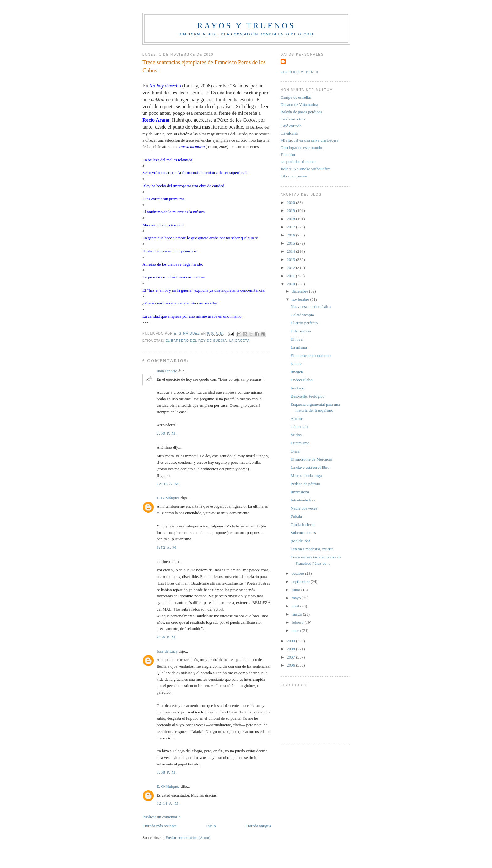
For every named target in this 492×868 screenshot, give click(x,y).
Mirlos (296, 435)
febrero (298, 622)
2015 (291, 243)
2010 (291, 284)
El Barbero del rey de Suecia (196, 341)
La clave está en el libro (310, 467)
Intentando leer (303, 500)
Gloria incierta (302, 524)
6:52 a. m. (167, 547)
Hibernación (301, 331)
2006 (291, 665)
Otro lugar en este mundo (301, 148)
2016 (291, 235)
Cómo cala (299, 427)
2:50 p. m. (167, 433)
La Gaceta (240, 341)
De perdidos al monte (298, 162)
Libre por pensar (294, 176)
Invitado (297, 388)
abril (296, 606)
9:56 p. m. (167, 637)
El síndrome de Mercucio (311, 459)
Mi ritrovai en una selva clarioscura (309, 140)
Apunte (297, 418)
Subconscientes (303, 533)
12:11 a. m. (168, 803)
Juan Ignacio (167, 371)
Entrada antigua (258, 826)
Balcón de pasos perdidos (301, 112)
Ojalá (295, 451)
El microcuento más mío (310, 355)
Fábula (296, 516)
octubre (298, 573)
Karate (296, 364)
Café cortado (291, 126)
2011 (291, 276)
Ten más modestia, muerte (312, 549)
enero (297, 630)
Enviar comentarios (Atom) (188, 837)
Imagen (297, 372)
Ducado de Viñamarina (299, 105)
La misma (299, 347)
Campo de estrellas (296, 97)
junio (297, 590)
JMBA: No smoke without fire (305, 169)
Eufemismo (300, 443)
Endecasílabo (301, 380)
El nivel (297, 339)
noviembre (301, 299)
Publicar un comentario (161, 817)
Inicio (211, 826)
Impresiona (300, 492)
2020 (291, 202)
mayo (297, 598)
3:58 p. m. (167, 772)
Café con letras (293, 119)
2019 (291, 211)
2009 (291, 641)
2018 (291, 219)
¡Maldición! (300, 541)
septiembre (301, 582)
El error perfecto (304, 323)
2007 (291, 657)
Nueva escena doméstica (311, 307)
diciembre (300, 291)
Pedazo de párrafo (305, 484)
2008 (291, 649)
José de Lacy (167, 651)
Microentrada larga (306, 476)
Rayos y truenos (246, 26)
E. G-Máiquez (168, 498)
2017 (291, 227)
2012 (291, 268)
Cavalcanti (289, 133)
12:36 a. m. (168, 484)
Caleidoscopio (302, 315)
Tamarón (288, 154)
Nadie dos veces (304, 508)
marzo (297, 614)
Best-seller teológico (307, 396)
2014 (291, 251)
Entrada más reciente (160, 826)
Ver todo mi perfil (300, 72)
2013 (291, 259)
